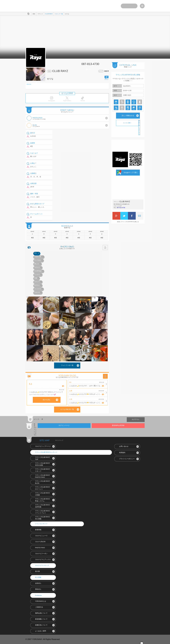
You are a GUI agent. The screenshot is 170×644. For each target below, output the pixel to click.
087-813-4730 (121, 208)
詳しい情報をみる (128, 116)
